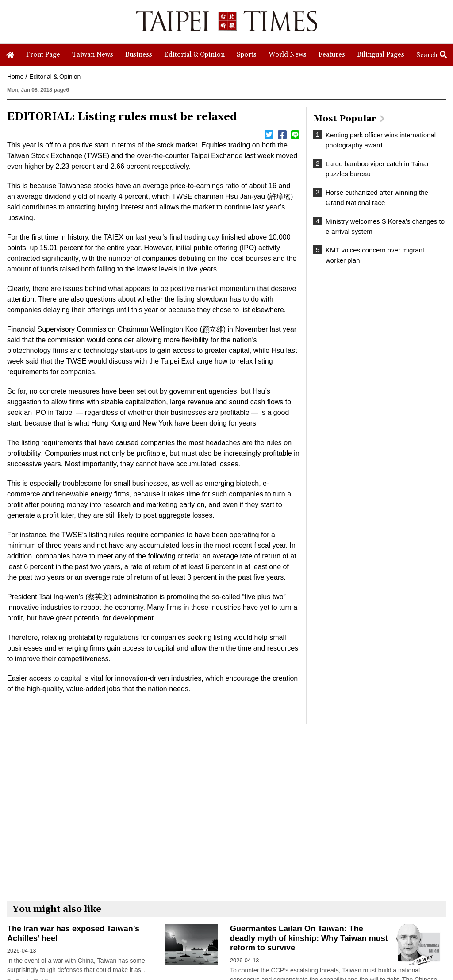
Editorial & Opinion (55, 77)
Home (15, 77)
